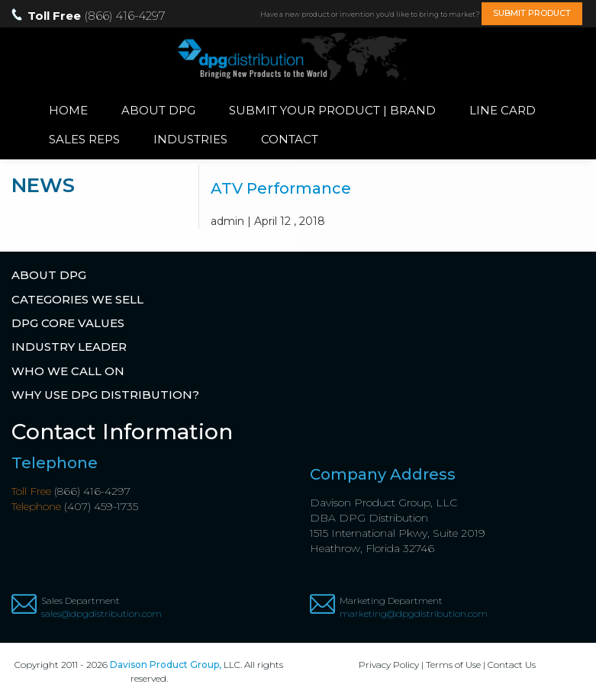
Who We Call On (68, 371)
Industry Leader (69, 347)
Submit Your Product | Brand (332, 110)
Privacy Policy (389, 665)
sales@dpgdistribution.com (101, 613)
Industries (190, 139)
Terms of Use (453, 665)
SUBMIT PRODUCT (532, 13)
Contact (290, 139)
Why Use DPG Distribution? (105, 395)
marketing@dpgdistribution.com (414, 613)
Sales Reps (84, 139)
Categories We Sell (77, 299)
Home (68, 110)
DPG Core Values (68, 323)
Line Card (503, 110)
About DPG (158, 110)
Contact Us (512, 665)
